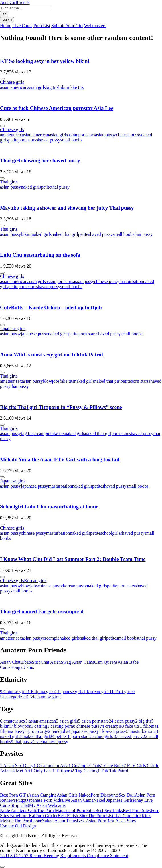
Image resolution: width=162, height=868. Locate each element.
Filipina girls (41, 692)
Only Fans (41, 771)
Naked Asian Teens (59, 821)
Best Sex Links (109, 810)
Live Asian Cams (78, 800)
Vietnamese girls (43, 697)
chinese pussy (129, 135)
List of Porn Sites (79, 810)
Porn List (42, 26)
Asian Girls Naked (74, 795)
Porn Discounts (105, 795)
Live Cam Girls (127, 816)
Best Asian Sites (121, 821)
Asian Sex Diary (17, 766)
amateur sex (11, 135)
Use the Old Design (18, 826)
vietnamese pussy (50, 742)
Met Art (21, 771)
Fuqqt (21, 800)
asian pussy (105, 135)
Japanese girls (13, 329)
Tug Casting (85, 771)
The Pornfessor (28, 821)
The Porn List (101, 816)
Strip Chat (20, 805)
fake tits (76, 87)
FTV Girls (135, 766)
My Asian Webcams (47, 805)
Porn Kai (27, 816)
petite (13, 140)
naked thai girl (65, 234)
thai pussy (60, 187)
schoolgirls (110, 533)
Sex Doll (127, 795)
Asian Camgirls (42, 795)
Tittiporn (62, 771)
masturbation (131, 281)
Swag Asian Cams (77, 662)
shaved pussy (48, 140)
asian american (14, 87)
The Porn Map (50, 810)
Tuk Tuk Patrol (113, 771)
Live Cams (22, 26)
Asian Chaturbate (16, 662)
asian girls (37, 87)
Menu (7, 20)
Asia (15, 2)
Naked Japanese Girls (113, 800)
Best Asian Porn (91, 821)
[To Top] (2, 867)
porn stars (27, 140)
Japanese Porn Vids (44, 800)
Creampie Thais (85, 766)
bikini (64, 87)
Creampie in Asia (51, 766)
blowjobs (51, 381)
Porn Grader (47, 816)
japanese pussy (35, 334)
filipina (148, 726)
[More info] (2, 79)
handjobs (58, 731)
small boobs (71, 140)
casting (39, 726)
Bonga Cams (22, 667)
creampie (42, 433)
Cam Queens (106, 662)
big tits (52, 87)
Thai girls (9, 182)
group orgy (37, 731)
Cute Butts (112, 766)
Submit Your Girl (67, 26)
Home (6, 26)
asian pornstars (82, 135)
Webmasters (95, 26)
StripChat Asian (46, 662)
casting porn (60, 726)
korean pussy (75, 586)
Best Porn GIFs (14, 795)
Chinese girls (12, 82)
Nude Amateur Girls (19, 810)
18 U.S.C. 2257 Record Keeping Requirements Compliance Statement (64, 856)
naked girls (31, 187)
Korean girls (35, 581)
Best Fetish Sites (73, 816)
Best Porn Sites (137, 810)
